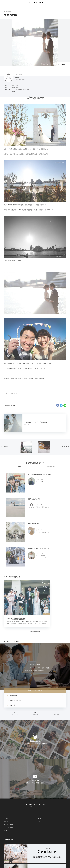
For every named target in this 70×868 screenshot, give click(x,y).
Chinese (40, 821)
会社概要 (6, 818)
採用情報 (6, 821)
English (40, 818)
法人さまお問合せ (8, 827)
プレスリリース (7, 830)
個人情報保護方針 (9, 824)
